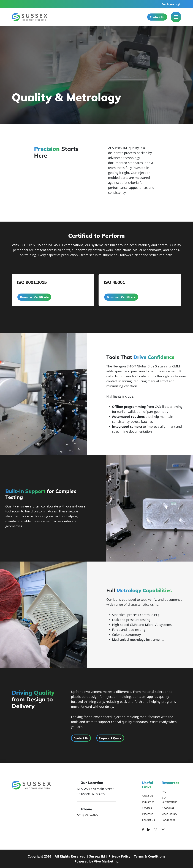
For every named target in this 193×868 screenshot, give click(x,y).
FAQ (164, 792)
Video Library (169, 814)
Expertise (148, 814)
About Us (147, 796)
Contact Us (157, 17)
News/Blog (168, 808)
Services (147, 808)
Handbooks (168, 820)
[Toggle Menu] (176, 17)
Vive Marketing (106, 861)
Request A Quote (110, 738)
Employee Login (172, 4)
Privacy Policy (119, 856)
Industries (148, 802)
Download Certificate (34, 297)
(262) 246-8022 (88, 815)
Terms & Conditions (150, 856)
